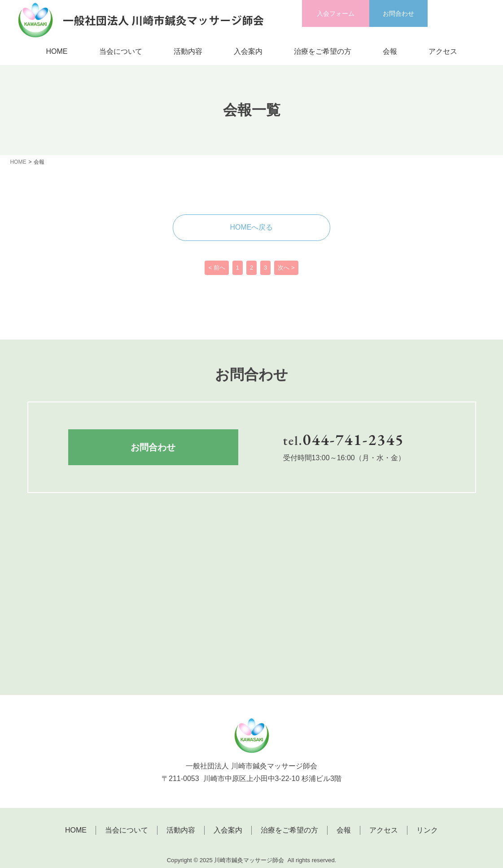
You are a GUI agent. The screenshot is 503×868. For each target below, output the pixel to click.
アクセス (443, 51)
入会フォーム (336, 13)
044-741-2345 (354, 439)
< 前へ (217, 268)
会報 (390, 51)
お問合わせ (398, 13)
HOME (57, 51)
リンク (427, 831)
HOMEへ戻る (252, 227)
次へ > (286, 268)
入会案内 (248, 51)
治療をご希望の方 (323, 51)
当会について (121, 51)
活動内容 (188, 51)
